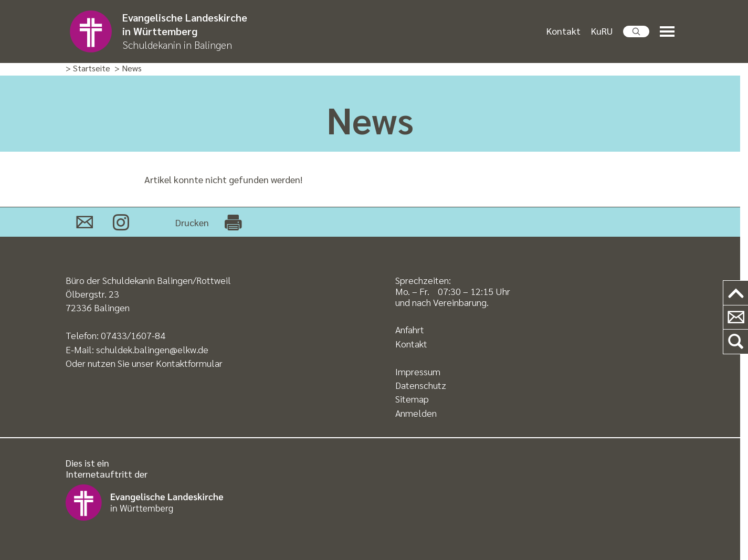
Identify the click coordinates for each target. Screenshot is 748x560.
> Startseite (88, 68)
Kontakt (563, 31)
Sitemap (412, 399)
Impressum (418, 371)
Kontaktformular (189, 363)
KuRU (602, 31)
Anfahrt (410, 329)
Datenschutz (421, 385)
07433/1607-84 (133, 335)
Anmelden (416, 413)
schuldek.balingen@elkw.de (152, 349)
